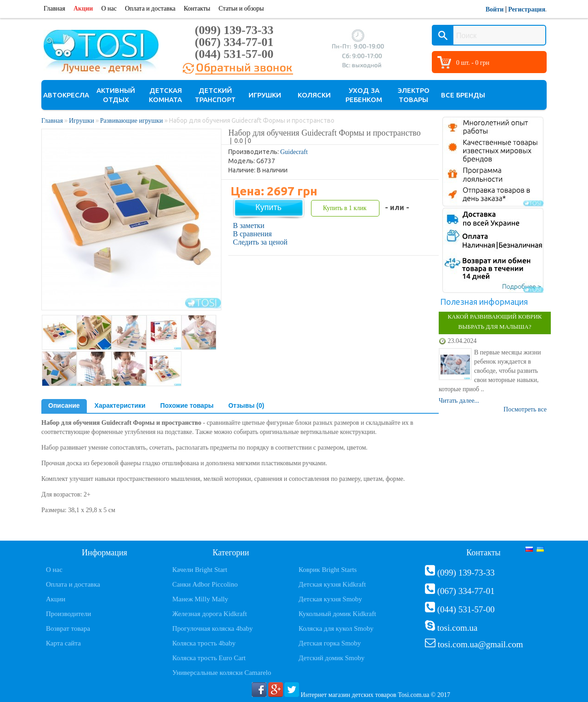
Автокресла (66, 95)
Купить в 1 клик (345, 208)
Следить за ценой (260, 242)
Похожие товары (187, 405)
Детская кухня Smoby (330, 599)
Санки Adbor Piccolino (205, 584)
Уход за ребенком (364, 95)
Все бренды (463, 95)
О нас (109, 9)
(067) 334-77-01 (234, 42)
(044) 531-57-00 (234, 54)
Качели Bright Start (200, 570)
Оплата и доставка (150, 9)
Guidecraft (294, 152)
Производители (68, 614)
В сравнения (252, 234)
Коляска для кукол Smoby (336, 628)
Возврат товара (68, 628)
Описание (64, 405)
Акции (83, 9)
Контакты (197, 9)
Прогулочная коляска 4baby (212, 628)
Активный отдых (116, 95)
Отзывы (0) (246, 405)
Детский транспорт (215, 95)
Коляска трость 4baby (204, 643)
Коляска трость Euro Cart (209, 658)
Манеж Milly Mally (200, 599)
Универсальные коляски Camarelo (222, 673)
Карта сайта (63, 643)
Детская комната (165, 95)
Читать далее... (459, 401)
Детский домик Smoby (331, 658)
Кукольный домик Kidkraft (337, 614)
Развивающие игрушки (132, 121)
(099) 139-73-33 (234, 30)
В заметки (249, 225)
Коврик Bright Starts (328, 570)
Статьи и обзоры (241, 9)
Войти (495, 9)
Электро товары (414, 95)
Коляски (314, 95)
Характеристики (120, 405)
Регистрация (527, 9)
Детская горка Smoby (330, 643)
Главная (54, 9)
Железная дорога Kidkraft (209, 614)
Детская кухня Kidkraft (332, 584)
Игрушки (265, 95)
